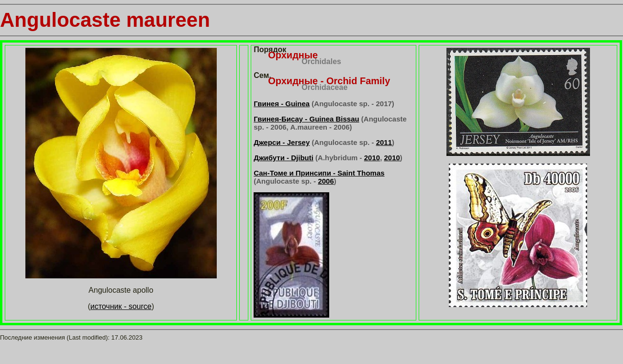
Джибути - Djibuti (284, 158)
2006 (326, 181)
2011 (384, 142)
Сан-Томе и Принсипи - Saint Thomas (319, 173)
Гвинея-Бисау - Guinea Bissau (306, 119)
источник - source (121, 306)
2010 (372, 158)
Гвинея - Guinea (282, 104)
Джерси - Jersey (282, 142)
